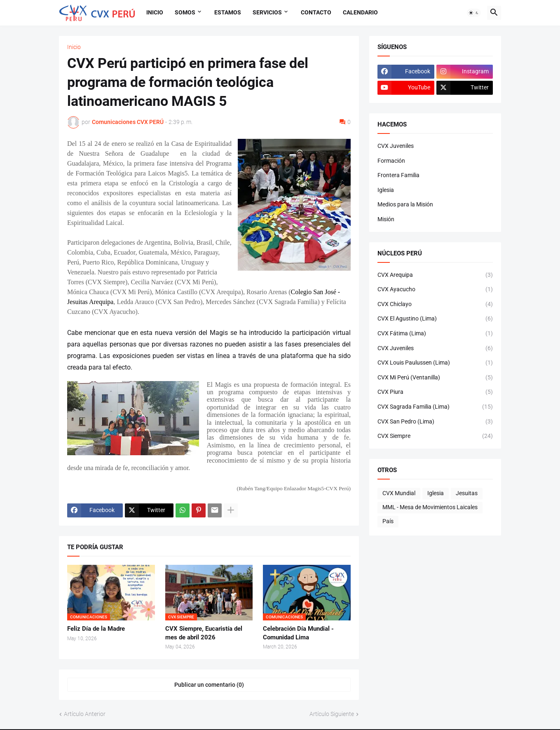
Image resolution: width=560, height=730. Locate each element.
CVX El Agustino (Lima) (435, 319)
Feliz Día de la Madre (96, 629)
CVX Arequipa (435, 275)
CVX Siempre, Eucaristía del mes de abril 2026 (204, 633)
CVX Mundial (399, 493)
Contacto (316, 12)
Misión (386, 219)
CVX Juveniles (396, 146)
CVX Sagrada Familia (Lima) (435, 407)
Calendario (360, 12)
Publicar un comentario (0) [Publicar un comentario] (209, 685)
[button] (474, 13)
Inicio (155, 12)
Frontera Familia (398, 175)
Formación (391, 161)
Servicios (267, 12)
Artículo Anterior (85, 714)
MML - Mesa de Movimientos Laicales (430, 507)
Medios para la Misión (405, 204)
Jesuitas (467, 493)
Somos (185, 12)
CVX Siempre (435, 436)
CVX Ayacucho (435, 290)
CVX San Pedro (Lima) (435, 422)
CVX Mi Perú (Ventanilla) (435, 378)
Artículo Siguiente (332, 714)
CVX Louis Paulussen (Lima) (435, 363)
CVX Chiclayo (435, 304)
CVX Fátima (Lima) (435, 334)
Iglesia (386, 190)
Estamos (228, 12)
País (388, 521)
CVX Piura (435, 392)
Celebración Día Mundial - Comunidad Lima (298, 633)
